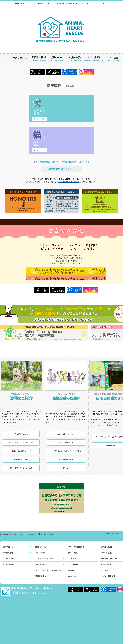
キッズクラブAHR (21, 431)
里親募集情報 (39, 58)
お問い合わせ (32, 531)
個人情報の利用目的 (47, 531)
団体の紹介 (40, 549)
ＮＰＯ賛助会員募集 (93, 58)
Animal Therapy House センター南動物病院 (44, 330)
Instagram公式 (86, 72)
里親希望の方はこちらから (60, 169)
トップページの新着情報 (69, 182)
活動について (56, 58)
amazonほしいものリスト (66, 431)
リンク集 (19, 531)
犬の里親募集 (9, 555)
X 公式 (37, 72)
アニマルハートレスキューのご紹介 (21, 439)
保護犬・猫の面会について (21, 447)
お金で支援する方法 (66, 439)
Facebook (74, 286)
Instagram (91, 286)
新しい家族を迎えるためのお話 (21, 465)
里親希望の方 (20, 58)
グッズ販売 (113, 58)
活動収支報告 (7, 531)
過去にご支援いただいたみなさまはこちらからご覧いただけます (66, 272)
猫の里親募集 (9, 561)
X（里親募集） (74, 561)
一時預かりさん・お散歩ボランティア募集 (66, 447)
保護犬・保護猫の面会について (49, 555)
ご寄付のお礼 (66, 465)
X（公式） (72, 555)
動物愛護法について (21, 456)
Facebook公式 (70, 72)
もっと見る (40, 119)
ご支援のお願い (74, 58)
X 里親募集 (53, 72)
